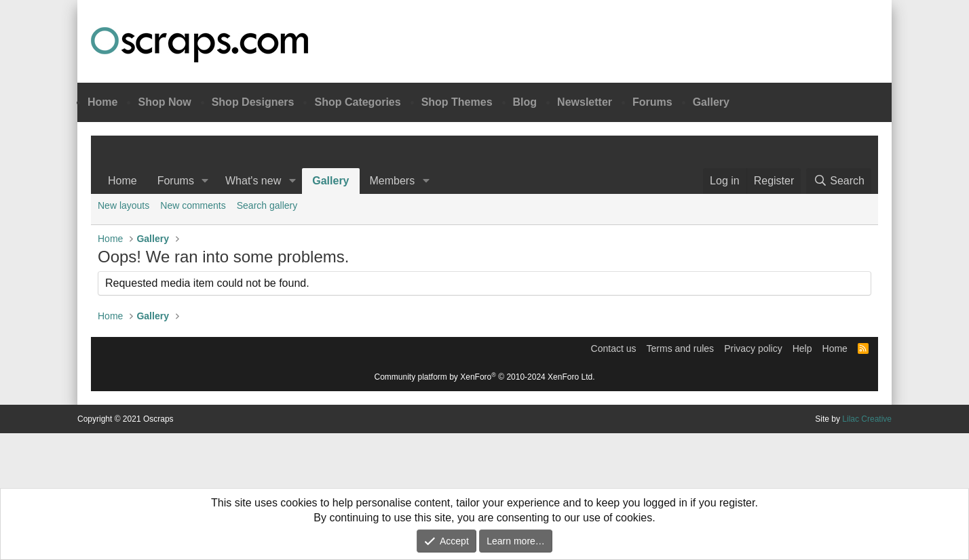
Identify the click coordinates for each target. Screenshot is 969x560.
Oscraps (199, 45)
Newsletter (585, 102)
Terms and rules (681, 348)
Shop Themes (457, 102)
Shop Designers (253, 102)
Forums (652, 102)
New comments (193, 205)
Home (102, 102)
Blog (525, 102)
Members (393, 181)
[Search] (839, 181)
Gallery (711, 102)
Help (802, 348)
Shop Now (164, 102)
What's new (253, 181)
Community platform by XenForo (485, 377)
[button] (205, 181)
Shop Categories (357, 102)
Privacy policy (753, 348)
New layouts (123, 205)
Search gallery (267, 205)
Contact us (614, 348)
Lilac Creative (867, 419)
